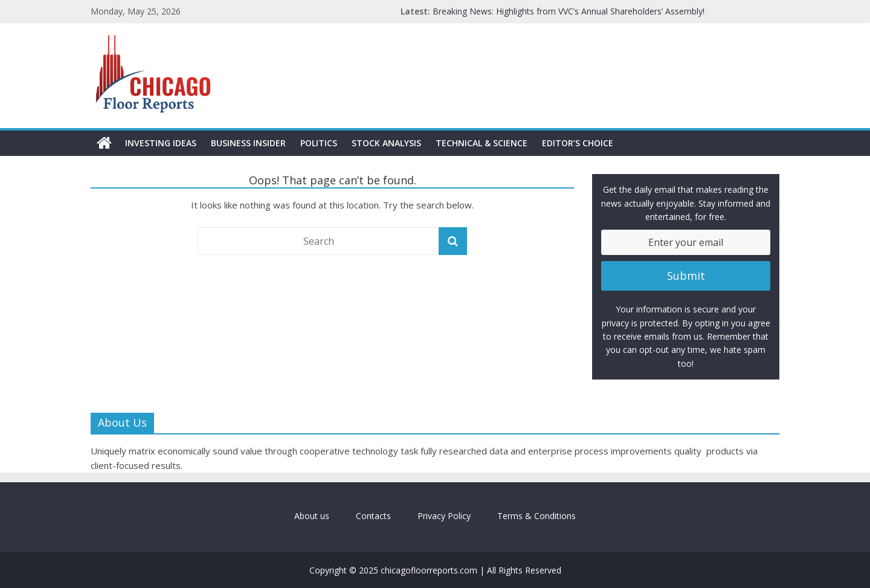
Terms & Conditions (536, 516)
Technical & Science (482, 143)
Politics (319, 143)
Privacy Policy (444, 516)
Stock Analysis (386, 143)
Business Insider (248, 143)
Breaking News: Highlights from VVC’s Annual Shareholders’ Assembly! (569, 11)
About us (312, 516)
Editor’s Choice (578, 143)
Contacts (373, 516)
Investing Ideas (161, 143)
